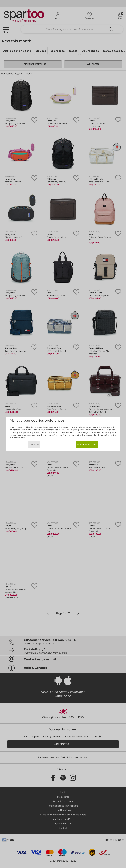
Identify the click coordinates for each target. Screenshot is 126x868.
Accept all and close (87, 445)
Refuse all (34, 445)
